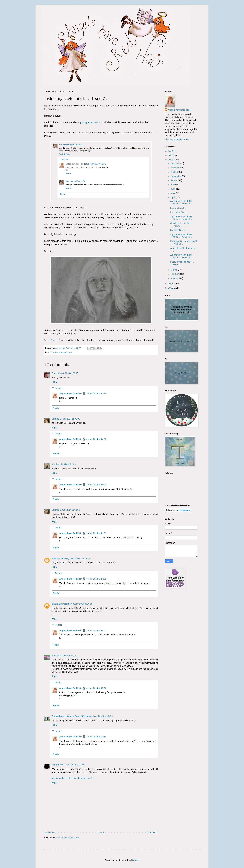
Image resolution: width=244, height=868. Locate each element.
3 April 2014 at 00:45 (68, 373)
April (173, 197)
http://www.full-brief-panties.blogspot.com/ (72, 778)
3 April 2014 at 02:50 (70, 510)
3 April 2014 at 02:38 (66, 464)
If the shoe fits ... (178, 212)
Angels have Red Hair (70, 394)
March (174, 270)
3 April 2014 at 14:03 (96, 630)
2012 (171, 288)
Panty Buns (57, 765)
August (174, 180)
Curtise (55, 419)
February (175, 274)
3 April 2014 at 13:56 (96, 688)
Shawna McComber (62, 604)
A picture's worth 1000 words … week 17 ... (181, 202)
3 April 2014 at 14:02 (96, 533)
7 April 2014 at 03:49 (74, 765)
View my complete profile (177, 140)
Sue (53, 340)
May (173, 193)
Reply (54, 382)
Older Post (152, 832)
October (175, 172)
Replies (58, 388)
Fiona (54, 373)
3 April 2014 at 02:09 (70, 419)
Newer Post (50, 832)
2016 (171, 151)
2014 (171, 160)
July (173, 185)
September (176, 176)
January (175, 278)
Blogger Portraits (91, 122)
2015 (171, 155)
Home (101, 832)
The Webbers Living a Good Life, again (72, 716)
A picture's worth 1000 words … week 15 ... (181, 236)
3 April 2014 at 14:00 (96, 439)
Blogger (135, 860)
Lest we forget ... (178, 208)
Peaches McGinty (61, 558)
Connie (55, 510)
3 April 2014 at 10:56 (82, 604)
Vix (53, 464)
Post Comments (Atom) (69, 838)
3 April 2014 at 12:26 (66, 656)
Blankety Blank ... (179, 230)
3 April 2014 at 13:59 (96, 394)
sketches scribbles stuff (62, 352)
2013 (171, 284)
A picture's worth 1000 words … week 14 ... (181, 256)
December (176, 163)
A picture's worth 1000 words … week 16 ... (181, 218)
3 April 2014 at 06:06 (80, 558)
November (176, 168)
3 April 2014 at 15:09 (103, 716)
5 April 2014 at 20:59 (96, 737)
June (173, 189)
